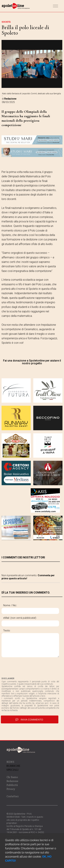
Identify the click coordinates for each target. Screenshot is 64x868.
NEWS (10, 762)
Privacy (11, 789)
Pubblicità (12, 785)
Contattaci (13, 796)
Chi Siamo (12, 777)
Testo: (7, 631)
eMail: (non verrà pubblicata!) (20, 618)
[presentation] (27, 667)
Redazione (12, 781)
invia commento (30, 719)
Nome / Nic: (10, 605)
